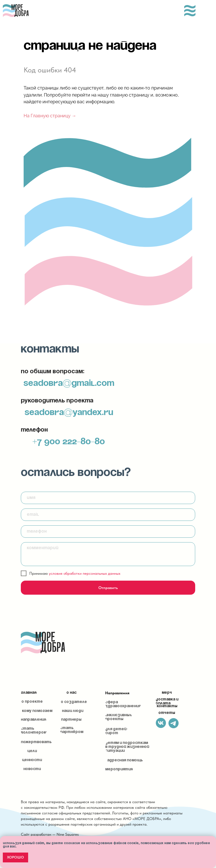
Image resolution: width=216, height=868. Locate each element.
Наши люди (73, 711)
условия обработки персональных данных (85, 573)
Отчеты (167, 713)
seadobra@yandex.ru (69, 413)
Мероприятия (119, 769)
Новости (32, 769)
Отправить (108, 588)
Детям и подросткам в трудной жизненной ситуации (127, 747)
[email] (108, 515)
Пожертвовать (36, 742)
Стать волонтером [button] (34, 731)
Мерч (167, 693)
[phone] (108, 532)
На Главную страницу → (50, 116)
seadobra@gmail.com (69, 383)
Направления (117, 693)
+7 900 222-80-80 (69, 442)
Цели (32, 751)
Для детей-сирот (117, 731)
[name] (108, 498)
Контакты (167, 706)
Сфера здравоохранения (123, 704)
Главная (29, 693)
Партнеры (71, 720)
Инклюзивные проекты (119, 717)
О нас (71, 693)
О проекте (32, 702)
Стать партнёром (72, 730)
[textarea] (108, 554)
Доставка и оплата (167, 701)
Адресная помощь (125, 760)
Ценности (32, 760)
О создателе (74, 702)
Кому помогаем (37, 711)
